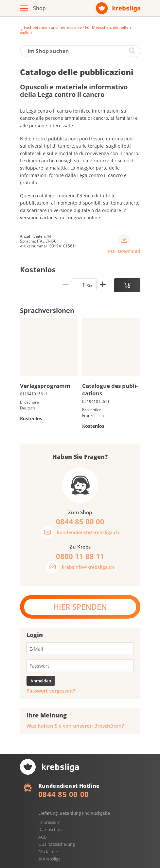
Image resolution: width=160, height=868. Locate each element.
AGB (42, 837)
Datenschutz (51, 829)
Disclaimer (48, 852)
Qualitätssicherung (57, 844)
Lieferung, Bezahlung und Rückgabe (74, 813)
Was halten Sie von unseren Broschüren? (75, 726)
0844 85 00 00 (64, 794)
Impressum (49, 822)
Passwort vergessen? (51, 691)
